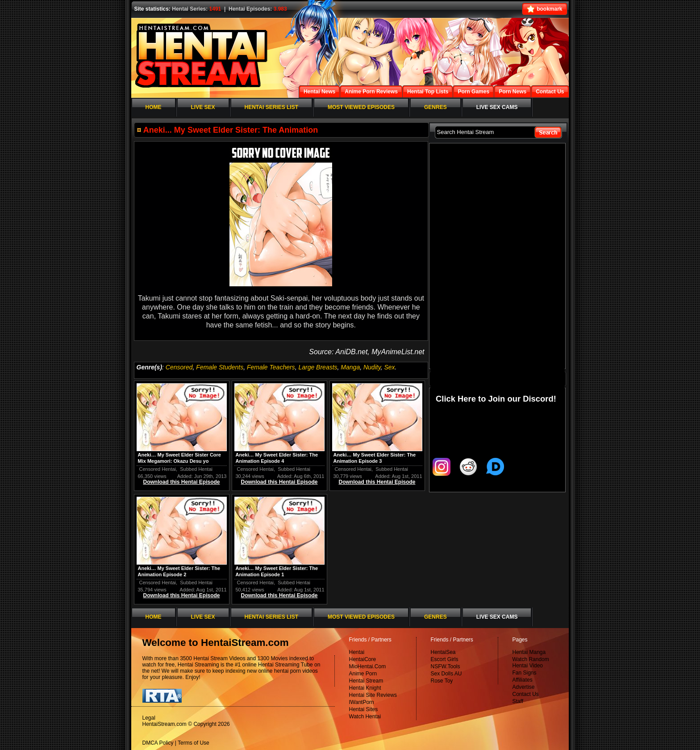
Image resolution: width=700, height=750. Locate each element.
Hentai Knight (365, 688)
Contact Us (526, 694)
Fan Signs (525, 673)
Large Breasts (318, 367)
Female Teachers (271, 367)
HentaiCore (363, 659)
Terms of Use (194, 743)
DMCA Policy (158, 743)
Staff (518, 701)
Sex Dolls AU (446, 674)
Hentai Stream (366, 681)
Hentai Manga (529, 652)
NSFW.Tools (446, 666)
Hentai (357, 652)
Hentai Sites (364, 709)
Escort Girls (445, 659)
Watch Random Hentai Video (531, 662)
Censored (179, 367)
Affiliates (523, 680)
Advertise (524, 687)
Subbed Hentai (196, 469)
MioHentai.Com (368, 666)
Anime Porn (363, 674)
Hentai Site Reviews (373, 695)
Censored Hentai (158, 469)
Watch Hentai (365, 716)
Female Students (220, 367)
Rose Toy (442, 681)
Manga (350, 367)
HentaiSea (443, 652)
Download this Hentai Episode (181, 482)
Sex (389, 367)
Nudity (372, 367)
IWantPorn (362, 702)
